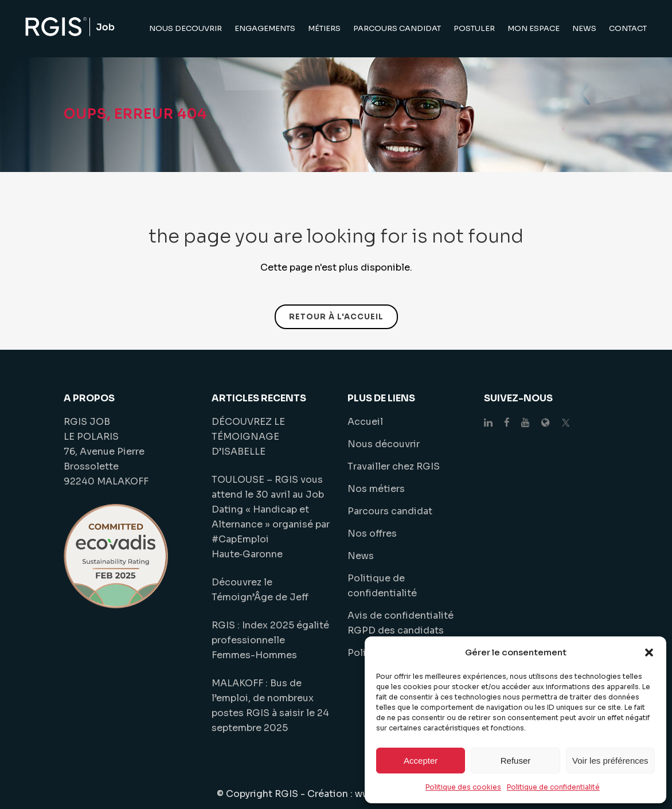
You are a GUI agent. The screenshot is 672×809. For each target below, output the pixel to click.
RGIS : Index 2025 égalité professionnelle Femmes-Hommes (270, 640)
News (361, 556)
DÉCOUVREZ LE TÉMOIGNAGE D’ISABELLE (248, 437)
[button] (649, 652)
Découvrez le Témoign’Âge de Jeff (260, 590)
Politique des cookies (463, 787)
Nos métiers (376, 489)
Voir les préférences (610, 761)
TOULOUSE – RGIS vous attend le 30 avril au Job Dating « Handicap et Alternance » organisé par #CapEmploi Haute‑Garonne (271, 517)
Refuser (516, 761)
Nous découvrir (384, 444)
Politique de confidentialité (553, 787)
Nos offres (372, 534)
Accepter (421, 761)
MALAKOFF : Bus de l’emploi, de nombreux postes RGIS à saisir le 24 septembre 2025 (270, 706)
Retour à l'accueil (336, 317)
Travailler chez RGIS (394, 466)
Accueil (365, 422)
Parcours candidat (390, 511)
